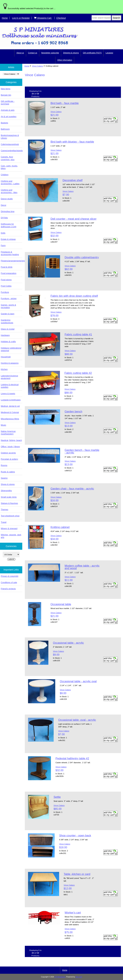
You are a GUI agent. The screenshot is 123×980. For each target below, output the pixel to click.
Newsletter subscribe (50, 53)
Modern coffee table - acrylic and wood (82, 567)
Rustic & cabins (8, 472)
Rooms (4, 465)
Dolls (3, 233)
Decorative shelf (72, 180)
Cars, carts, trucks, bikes (9, 167)
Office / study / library (10, 447)
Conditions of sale (9, 582)
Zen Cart (79, 977)
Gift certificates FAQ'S (92, 53)
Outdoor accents (8, 453)
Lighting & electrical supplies (10, 386)
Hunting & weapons (10, 363)
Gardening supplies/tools (7, 321)
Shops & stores (8, 484)
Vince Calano (38, 66)
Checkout (61, 18)
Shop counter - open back (75, 835)
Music (3, 425)
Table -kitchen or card (77, 874)
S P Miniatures (60, 977)
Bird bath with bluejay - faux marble (72, 142)
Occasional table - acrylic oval (78, 681)
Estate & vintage (8, 239)
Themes (4, 510)
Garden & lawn (8, 314)
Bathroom (5, 129)
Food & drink (7, 267)
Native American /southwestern (8, 433)
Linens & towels (8, 394)
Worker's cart (73, 913)
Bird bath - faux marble (65, 103)
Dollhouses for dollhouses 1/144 (8, 225)
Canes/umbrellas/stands (12, 151)
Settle (57, 797)
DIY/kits (4, 218)
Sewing (4, 478)
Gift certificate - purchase (8, 103)
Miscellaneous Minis (10, 419)
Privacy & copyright (10, 576)
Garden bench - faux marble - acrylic (82, 451)
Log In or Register (21, 18)
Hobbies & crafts (8, 342)
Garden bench (73, 411)
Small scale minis (9, 497)
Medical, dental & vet (10, 406)
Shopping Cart (43, 18)
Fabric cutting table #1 (78, 334)
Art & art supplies (9, 117)
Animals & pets (8, 110)
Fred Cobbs (6, 286)
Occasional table (61, 604)
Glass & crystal (8, 329)
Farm (3, 245)
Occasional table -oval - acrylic (77, 720)
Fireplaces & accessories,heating (10, 253)
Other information (65, 60)
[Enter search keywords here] (101, 18)
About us (20, 53)
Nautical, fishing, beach (11, 440)
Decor (4, 205)
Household (6, 357)
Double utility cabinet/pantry (82, 257)
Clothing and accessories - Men (9, 191)
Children (5, 175)
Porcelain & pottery (9, 459)
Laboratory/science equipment (9, 377)
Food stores (6, 280)
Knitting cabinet (60, 527)
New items (6, 89)
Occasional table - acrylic (68, 643)
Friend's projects (8, 589)
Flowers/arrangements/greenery (12, 261)
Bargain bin (6, 95)
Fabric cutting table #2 (78, 373)
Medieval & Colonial (10, 412)
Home (5, 18)
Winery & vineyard (9, 528)
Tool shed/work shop (10, 516)
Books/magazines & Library (10, 137)
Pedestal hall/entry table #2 (72, 758)
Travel (4, 522)
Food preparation (9, 273)
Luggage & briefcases (11, 400)
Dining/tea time (8, 211)
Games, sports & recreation (8, 306)
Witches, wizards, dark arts (11, 536)
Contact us (33, 53)
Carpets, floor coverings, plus (8, 158)
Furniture (5, 292)
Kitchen (4, 369)
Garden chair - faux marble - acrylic (72, 489)
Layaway (109, 53)
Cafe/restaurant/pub (10, 144)
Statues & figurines (9, 503)
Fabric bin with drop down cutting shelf (74, 296)
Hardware (5, 335)
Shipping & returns (71, 53)
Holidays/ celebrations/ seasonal (11, 349)
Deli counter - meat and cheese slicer (73, 219)
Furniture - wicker (9, 298)
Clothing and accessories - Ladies (10, 182)
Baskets (4, 123)
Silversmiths (6, 491)
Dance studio (7, 199)
